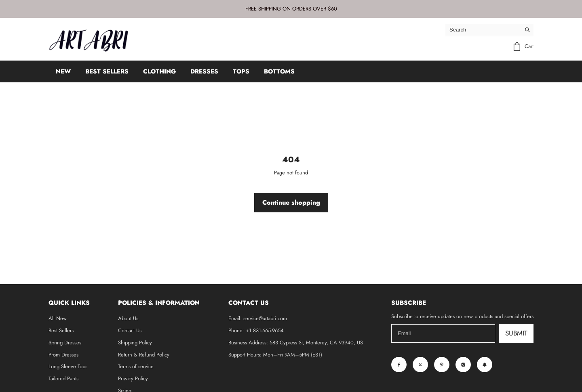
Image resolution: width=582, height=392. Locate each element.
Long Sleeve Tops (68, 366)
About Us (128, 318)
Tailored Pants (63, 378)
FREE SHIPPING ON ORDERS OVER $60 (291, 9)
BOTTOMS (279, 71)
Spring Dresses (65, 343)
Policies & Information (159, 303)
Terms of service (136, 366)
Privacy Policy (133, 378)
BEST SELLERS (107, 71)
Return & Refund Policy (144, 355)
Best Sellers (61, 330)
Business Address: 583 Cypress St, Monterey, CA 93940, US (296, 343)
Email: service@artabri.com (258, 318)
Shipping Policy (135, 343)
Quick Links (69, 303)
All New (58, 318)
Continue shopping (291, 202)
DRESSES (204, 71)
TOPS (241, 71)
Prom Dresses (63, 355)
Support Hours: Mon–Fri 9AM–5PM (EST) (275, 355)
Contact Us (130, 330)
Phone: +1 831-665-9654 (256, 330)
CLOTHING (159, 71)
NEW (63, 71)
